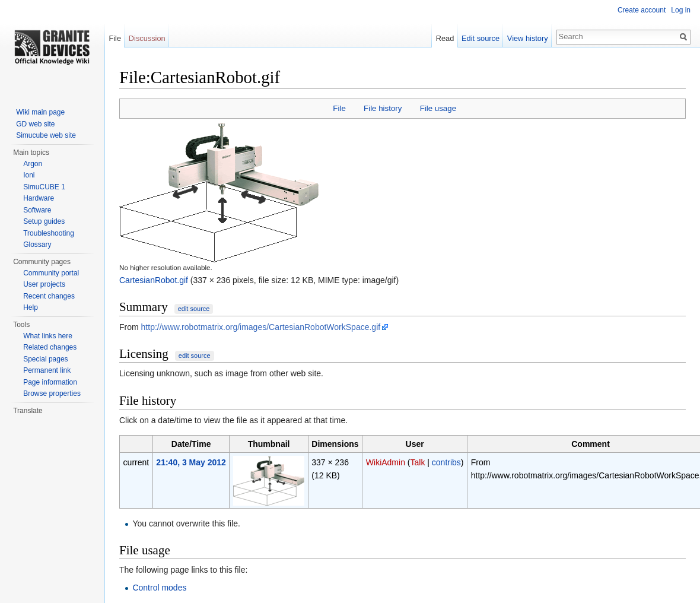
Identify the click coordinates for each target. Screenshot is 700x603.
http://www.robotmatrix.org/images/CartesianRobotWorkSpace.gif (261, 327)
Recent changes (49, 296)
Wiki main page (40, 112)
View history (528, 38)
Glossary (37, 245)
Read (445, 38)
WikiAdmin (386, 462)
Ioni (29, 175)
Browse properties (52, 393)
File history (383, 108)
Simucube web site (46, 135)
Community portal (51, 273)
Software (37, 210)
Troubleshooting (49, 233)
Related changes (50, 347)
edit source (194, 309)
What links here (48, 336)
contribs (446, 462)
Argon (33, 164)
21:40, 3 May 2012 (191, 462)
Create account (642, 10)
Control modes (159, 588)
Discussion (147, 38)
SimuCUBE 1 (44, 187)
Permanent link (47, 370)
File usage (438, 108)
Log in (681, 10)
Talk (418, 462)
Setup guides (44, 221)
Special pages (45, 359)
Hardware (39, 198)
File (339, 108)
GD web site (35, 124)
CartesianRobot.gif (154, 280)
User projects (44, 284)
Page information (50, 382)
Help (31, 307)
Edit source (481, 38)
